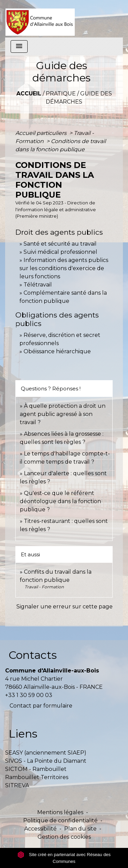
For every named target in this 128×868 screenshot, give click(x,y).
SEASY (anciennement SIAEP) (46, 753)
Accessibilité (40, 829)
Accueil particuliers (42, 133)
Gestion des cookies (64, 837)
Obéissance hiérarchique (57, 351)
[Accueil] (40, 19)
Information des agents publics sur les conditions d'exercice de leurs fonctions (64, 268)
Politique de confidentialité (60, 820)
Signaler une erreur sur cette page (65, 607)
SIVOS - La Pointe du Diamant (46, 761)
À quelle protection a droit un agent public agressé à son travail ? (63, 414)
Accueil (29, 94)
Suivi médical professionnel (60, 252)
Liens (23, 734)
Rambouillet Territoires (37, 777)
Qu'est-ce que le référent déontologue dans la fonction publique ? (60, 501)
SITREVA (17, 785)
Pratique (61, 94)
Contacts (33, 655)
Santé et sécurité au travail (60, 244)
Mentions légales (60, 812)
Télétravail (38, 285)
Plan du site (80, 829)
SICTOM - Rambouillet (36, 769)
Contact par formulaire (41, 706)
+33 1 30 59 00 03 (29, 695)
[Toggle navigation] (19, 46)
